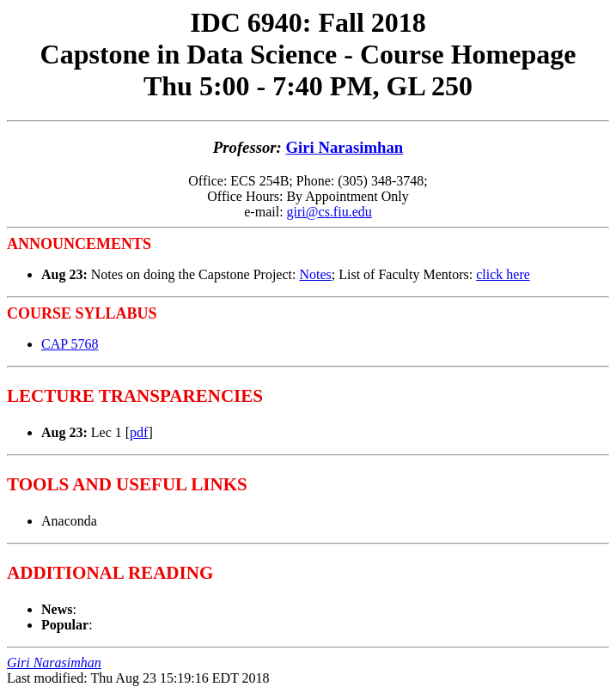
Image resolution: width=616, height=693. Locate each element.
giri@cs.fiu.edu (329, 212)
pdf (139, 432)
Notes (315, 274)
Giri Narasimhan (345, 147)
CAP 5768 (70, 344)
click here (503, 274)
